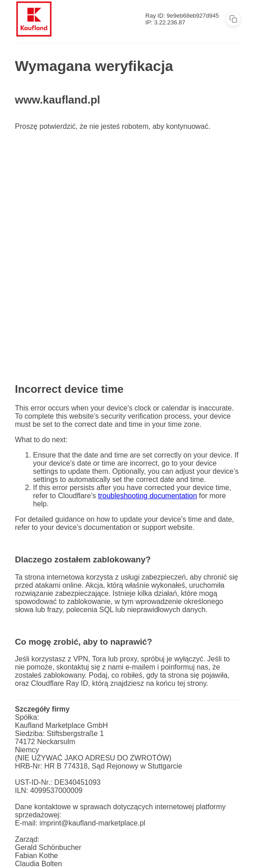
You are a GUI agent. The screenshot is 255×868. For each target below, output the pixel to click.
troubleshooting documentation (148, 496)
